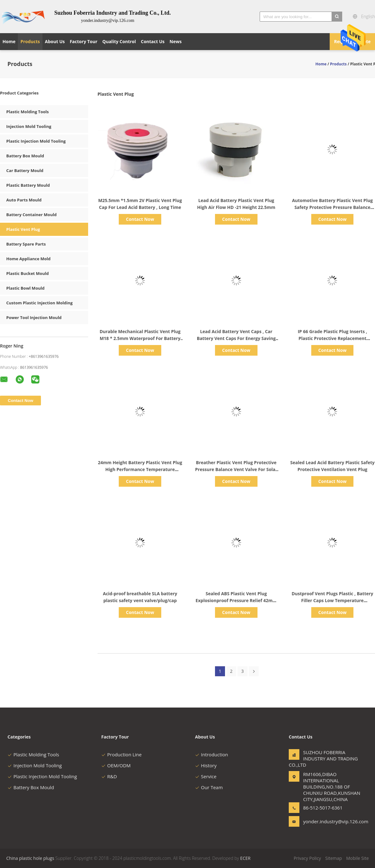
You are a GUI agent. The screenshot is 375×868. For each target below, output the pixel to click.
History (206, 765)
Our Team (209, 787)
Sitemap (334, 858)
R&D (109, 776)
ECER (245, 858)
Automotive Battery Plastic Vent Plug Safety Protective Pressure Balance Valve (332, 207)
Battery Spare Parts (26, 244)
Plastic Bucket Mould (27, 273)
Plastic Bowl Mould (25, 288)
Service (206, 776)
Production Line (121, 754)
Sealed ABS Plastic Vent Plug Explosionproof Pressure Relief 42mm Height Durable (236, 600)
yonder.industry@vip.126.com (323, 821)
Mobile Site (357, 858)
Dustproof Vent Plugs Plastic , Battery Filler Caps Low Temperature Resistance (332, 600)
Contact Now (140, 219)
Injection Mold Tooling (29, 126)
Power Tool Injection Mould (34, 317)
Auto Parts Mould (24, 200)
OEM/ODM (116, 765)
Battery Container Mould (31, 215)
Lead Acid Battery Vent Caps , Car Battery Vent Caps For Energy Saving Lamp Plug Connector (236, 338)
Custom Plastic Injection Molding (39, 303)
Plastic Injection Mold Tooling (36, 141)
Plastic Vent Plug (23, 229)
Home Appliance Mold (28, 259)
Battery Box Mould (25, 156)
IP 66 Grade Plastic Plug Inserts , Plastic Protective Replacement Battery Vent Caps (332, 338)
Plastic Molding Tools (27, 112)
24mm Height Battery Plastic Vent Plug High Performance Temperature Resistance (140, 469)
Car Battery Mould (25, 170)
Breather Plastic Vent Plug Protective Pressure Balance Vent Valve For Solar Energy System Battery (236, 469)
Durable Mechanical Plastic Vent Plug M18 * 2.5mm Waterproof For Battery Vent (140, 338)
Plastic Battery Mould (28, 185)
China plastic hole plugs (30, 858)
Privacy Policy (307, 858)
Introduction (212, 754)
